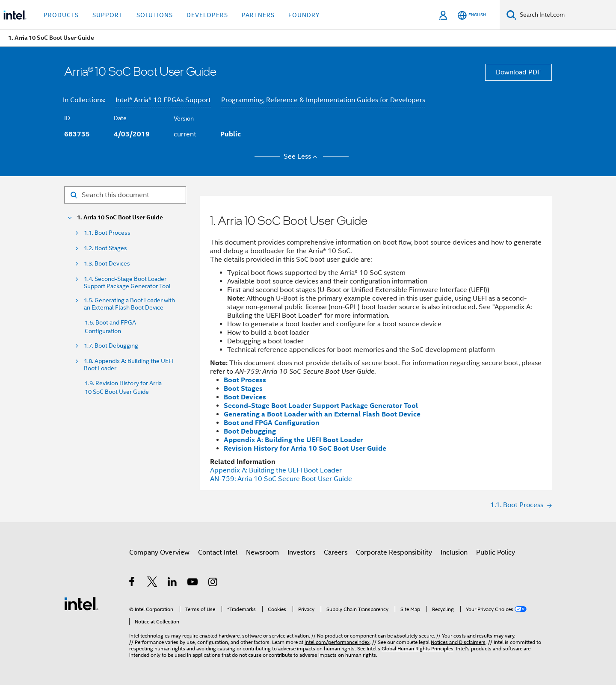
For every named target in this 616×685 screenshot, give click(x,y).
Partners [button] (258, 15)
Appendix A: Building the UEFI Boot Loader (293, 440)
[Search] (511, 15)
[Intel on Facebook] (132, 583)
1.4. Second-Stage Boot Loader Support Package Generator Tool (127, 283)
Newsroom (262, 552)
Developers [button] (207, 15)
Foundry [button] (304, 15)
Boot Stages (243, 388)
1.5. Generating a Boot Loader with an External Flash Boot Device (129, 304)
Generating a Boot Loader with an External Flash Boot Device (322, 414)
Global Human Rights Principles (418, 648)
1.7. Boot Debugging (111, 346)
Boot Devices (245, 397)
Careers (336, 552)
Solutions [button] (155, 15)
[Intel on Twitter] (153, 583)
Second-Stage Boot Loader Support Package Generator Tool (321, 406)
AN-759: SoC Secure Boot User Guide (281, 479)
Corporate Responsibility (394, 552)
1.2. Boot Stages (105, 248)
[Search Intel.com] (566, 15)
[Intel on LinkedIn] (173, 583)
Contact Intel (218, 552)
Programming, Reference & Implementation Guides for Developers (323, 100)
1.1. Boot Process (107, 233)
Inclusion (454, 552)
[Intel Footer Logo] (81, 603)
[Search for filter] (125, 195)
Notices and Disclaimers (458, 642)
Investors (301, 552)
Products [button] (61, 15)
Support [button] (108, 15)
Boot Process (245, 380)
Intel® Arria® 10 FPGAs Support (163, 100)
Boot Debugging (250, 431)
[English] (472, 15)
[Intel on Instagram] (213, 583)
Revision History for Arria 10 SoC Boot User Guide (305, 448)
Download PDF (518, 72)
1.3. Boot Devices (107, 264)
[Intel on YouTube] (193, 583)
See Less (302, 156)
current (185, 134)
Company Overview (159, 552)
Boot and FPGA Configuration (272, 423)
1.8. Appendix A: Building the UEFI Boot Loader (129, 365)
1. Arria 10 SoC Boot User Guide (120, 217)
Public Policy (496, 552)
